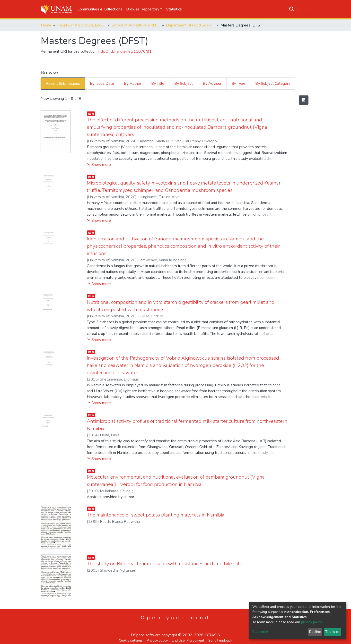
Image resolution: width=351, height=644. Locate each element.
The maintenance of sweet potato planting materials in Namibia (156, 515)
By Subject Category (273, 84)
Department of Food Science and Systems (190, 25)
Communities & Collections (100, 9)
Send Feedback (220, 640)
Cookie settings (131, 640)
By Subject (184, 84)
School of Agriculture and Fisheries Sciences (136, 25)
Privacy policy (157, 640)
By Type (238, 84)
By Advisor (212, 84)
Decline (315, 632)
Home (46, 25)
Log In (301, 9)
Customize (260, 632)
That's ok (332, 632)
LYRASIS (212, 635)
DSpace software (146, 635)
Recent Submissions (63, 84)
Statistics (174, 9)
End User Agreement (188, 640)
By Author (133, 84)
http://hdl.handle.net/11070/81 (125, 51)
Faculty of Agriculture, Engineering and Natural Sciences (81, 25)
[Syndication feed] (304, 100)
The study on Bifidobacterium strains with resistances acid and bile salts (165, 564)
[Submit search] (292, 9)
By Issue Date (102, 84)
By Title (158, 84)
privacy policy (312, 622)
